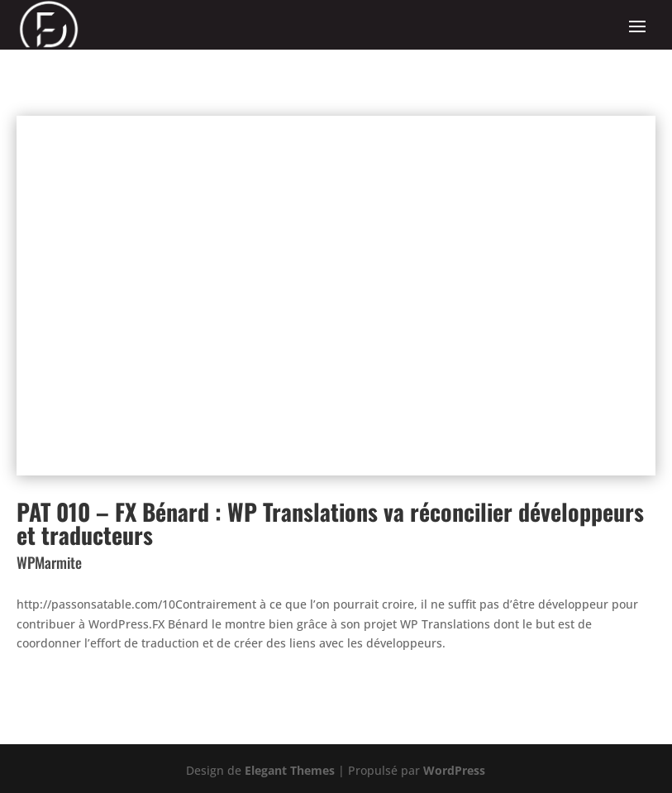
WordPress (454, 770)
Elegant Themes (290, 770)
